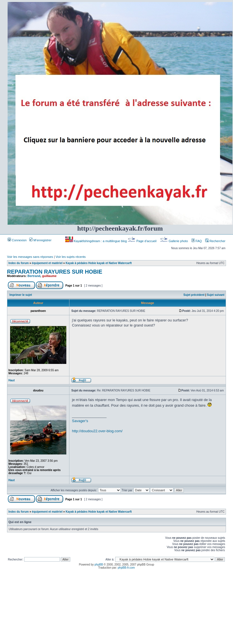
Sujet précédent (194, 295)
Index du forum (19, 263)
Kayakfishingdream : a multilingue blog (96, 241)
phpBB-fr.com (126, 568)
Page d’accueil (142, 241)
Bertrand (34, 276)
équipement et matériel (47, 263)
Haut (12, 380)
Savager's (80, 421)
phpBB (99, 565)
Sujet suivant (216, 295)
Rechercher (215, 241)
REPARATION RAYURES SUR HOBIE (55, 272)
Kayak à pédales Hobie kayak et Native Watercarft (99, 263)
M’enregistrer (40, 240)
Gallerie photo (174, 241)
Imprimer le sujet (21, 295)
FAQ (197, 241)
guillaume (49, 276)
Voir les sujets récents (71, 257)
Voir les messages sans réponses (30, 257)
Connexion (17, 240)
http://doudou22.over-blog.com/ (97, 431)
